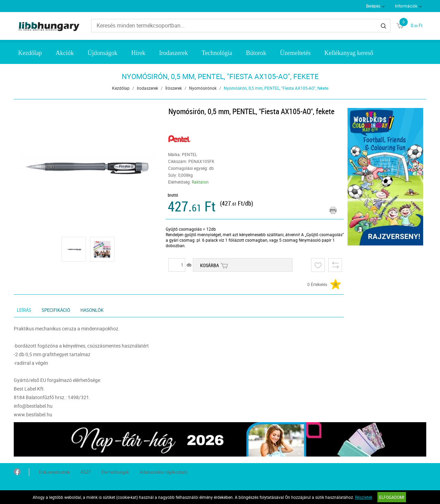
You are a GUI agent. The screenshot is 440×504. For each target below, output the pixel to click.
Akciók (65, 53)
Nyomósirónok (203, 88)
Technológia (217, 53)
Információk (406, 6)
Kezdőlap (30, 53)
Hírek (138, 53)
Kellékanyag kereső (349, 53)
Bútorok (256, 53)
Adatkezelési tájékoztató (163, 472)
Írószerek (174, 88)
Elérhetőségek (115, 472)
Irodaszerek (174, 53)
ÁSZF (86, 472)
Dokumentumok (54, 472)
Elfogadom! (392, 497)
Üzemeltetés (295, 53)
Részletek (364, 497)
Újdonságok (103, 53)
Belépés (373, 6)
